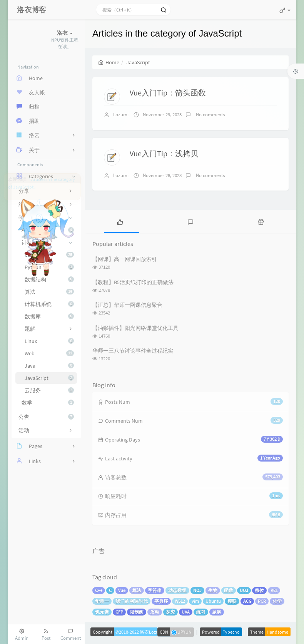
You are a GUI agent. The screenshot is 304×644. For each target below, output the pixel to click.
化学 (277, 601)
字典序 (161, 601)
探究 (170, 612)
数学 (48, 403)
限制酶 (137, 612)
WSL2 (180, 601)
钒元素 (102, 612)
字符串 (155, 590)
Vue (122, 590)
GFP (119, 612)
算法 (49, 292)
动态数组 (177, 590)
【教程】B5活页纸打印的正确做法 (133, 282)
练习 (201, 612)
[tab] (120, 221)
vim (195, 601)
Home (109, 62)
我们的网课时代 (132, 601)
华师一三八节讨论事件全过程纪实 (133, 351)
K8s (274, 590)
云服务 (49, 390)
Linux (49, 341)
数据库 (49, 316)
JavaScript (49, 378)
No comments (210, 115)
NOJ (197, 590)
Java (49, 366)
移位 (259, 590)
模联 (232, 601)
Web (49, 353)
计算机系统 (49, 304)
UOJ (244, 590)
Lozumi (121, 115)
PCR (262, 601)
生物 (213, 590)
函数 (229, 590)
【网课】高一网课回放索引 (125, 259)
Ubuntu (213, 601)
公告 (46, 417)
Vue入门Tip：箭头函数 (168, 93)
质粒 (155, 612)
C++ (99, 590)
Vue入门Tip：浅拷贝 (164, 153)
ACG (247, 601)
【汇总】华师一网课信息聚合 (127, 305)
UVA (186, 612)
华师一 (102, 601)
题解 (217, 612)
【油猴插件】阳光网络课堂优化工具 (135, 328)
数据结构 (49, 279)
